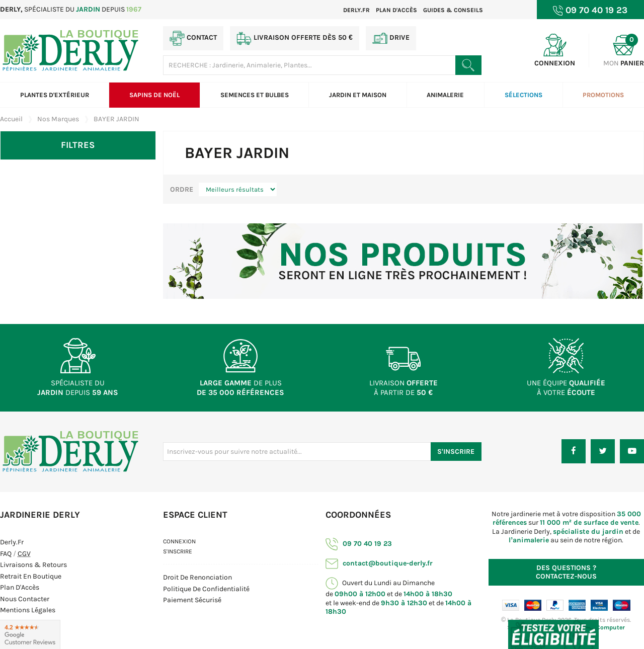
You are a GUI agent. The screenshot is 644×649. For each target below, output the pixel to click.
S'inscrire (178, 551)
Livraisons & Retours (33, 565)
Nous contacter (25, 599)
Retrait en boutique (31, 576)
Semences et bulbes (255, 95)
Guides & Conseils (453, 10)
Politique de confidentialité (206, 589)
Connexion (179, 541)
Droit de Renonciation (197, 577)
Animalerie (445, 95)
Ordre (182, 189)
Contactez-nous (566, 572)
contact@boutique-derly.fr (379, 563)
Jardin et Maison (358, 95)
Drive (391, 38)
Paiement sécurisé (192, 600)
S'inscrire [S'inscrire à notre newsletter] (456, 452)
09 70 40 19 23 (359, 544)
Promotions (603, 95)
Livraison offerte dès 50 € (295, 38)
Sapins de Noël (154, 95)
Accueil (11, 119)
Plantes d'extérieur (55, 95)
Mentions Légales (28, 610)
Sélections (524, 95)
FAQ (6, 554)
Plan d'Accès (20, 587)
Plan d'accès (396, 10)
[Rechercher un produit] (468, 65)
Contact (193, 38)
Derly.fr (356, 10)
